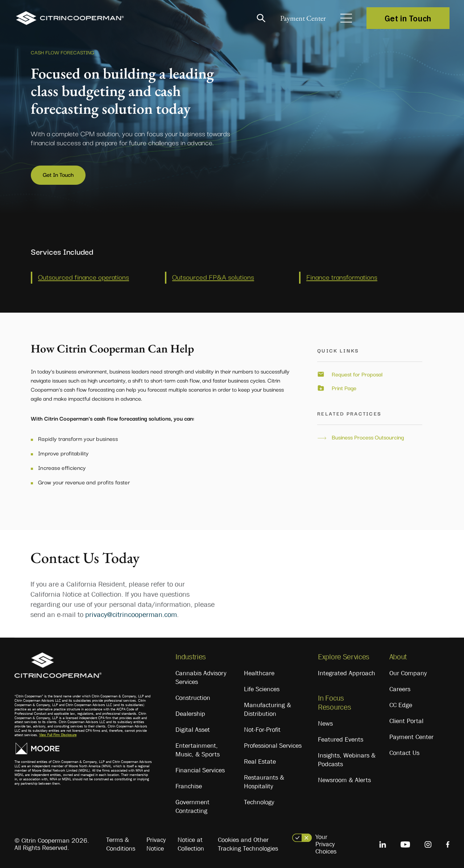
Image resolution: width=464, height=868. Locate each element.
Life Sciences (262, 688)
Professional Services (273, 744)
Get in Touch (408, 18)
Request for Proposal (357, 373)
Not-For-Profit (262, 728)
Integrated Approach (347, 672)
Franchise (189, 785)
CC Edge (401, 704)
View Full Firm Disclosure (58, 733)
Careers (400, 688)
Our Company (408, 672)
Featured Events (341, 738)
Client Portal (406, 719)
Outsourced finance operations (84, 275)
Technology (259, 801)
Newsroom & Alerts (344, 779)
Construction (193, 696)
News (325, 722)
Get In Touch (58, 174)
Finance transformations (342, 275)
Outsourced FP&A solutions (213, 275)
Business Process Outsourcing (368, 436)
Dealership (190, 712)
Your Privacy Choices (326, 843)
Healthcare (259, 672)
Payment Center (301, 18)
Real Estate (260, 760)
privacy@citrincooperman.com (131, 613)
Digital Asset (193, 728)
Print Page (344, 387)
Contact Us (404, 751)
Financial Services (200, 769)
